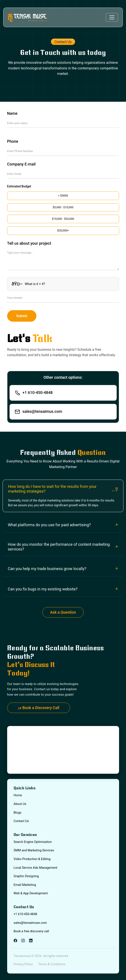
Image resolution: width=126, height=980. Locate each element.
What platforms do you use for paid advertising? (49, 525)
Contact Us (21, 821)
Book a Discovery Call (39, 708)
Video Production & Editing (32, 859)
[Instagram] (23, 940)
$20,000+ (63, 230)
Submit (22, 316)
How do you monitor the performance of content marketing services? (59, 547)
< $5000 (63, 196)
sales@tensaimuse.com (30, 923)
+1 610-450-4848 (25, 914)
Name (12, 113)
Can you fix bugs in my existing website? (43, 589)
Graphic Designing (26, 876)
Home (18, 795)
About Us (20, 804)
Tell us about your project (29, 243)
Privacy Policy (23, 964)
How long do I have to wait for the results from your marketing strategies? (52, 489)
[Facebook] (16, 940)
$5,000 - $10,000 (63, 207)
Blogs (18, 813)
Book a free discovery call (31, 931)
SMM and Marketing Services (34, 850)
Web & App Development (31, 893)
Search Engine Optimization (33, 842)
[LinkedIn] (31, 940)
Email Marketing (25, 885)
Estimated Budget (19, 186)
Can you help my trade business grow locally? (47, 569)
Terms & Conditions (52, 964)
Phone (13, 141)
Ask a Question (63, 612)
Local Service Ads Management (36, 868)
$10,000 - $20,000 (63, 219)
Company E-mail (21, 164)
